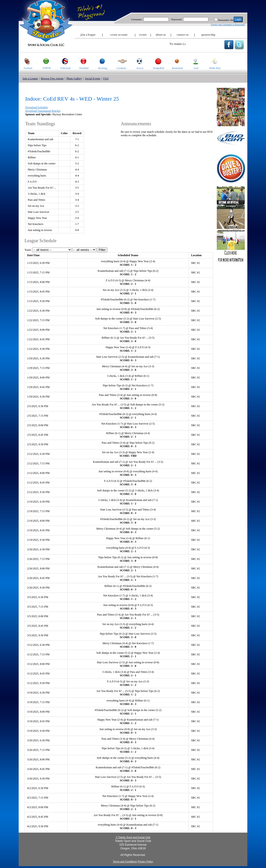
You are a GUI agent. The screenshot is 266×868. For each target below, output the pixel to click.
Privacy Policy (145, 861)
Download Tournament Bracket (43, 111)
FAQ (106, 78)
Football (25, 61)
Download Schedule (37, 107)
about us (161, 35)
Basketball (175, 61)
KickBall (82, 61)
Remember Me (226, 20)
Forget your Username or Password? (228, 25)
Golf (193, 61)
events (143, 35)
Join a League (30, 78)
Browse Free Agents (52, 78)
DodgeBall (157, 61)
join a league (88, 35)
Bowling (100, 61)
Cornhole (120, 61)
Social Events (93, 78)
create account (119, 35)
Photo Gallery (74, 78)
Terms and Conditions (125, 861)
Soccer (137, 61)
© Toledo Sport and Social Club (133, 837)
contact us (183, 35)
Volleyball (63, 61)
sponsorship (208, 35)
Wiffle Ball (213, 61)
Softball (44, 61)
